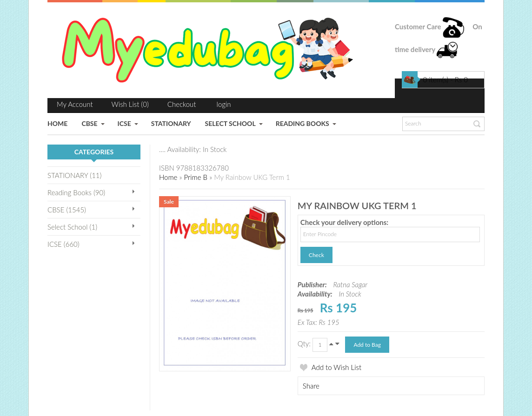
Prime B (196, 177)
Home (168, 177)
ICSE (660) (63, 244)
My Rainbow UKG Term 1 (252, 177)
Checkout (182, 104)
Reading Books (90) (76, 192)
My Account (75, 104)
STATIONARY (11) (74, 175)
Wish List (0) (130, 104)
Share (311, 386)
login (224, 104)
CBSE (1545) (67, 210)
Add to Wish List (336, 367)
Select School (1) (72, 227)
